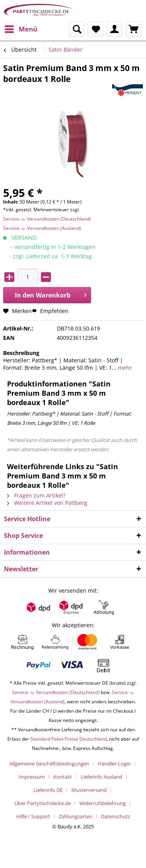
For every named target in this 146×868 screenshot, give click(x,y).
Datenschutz (115, 816)
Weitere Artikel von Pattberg (47, 503)
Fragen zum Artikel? (36, 495)
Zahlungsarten (76, 816)
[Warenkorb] (134, 29)
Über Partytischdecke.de (43, 803)
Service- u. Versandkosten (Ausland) (42, 228)
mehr (124, 368)
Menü (21, 28)
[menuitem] (21, 29)
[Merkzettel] (95, 29)
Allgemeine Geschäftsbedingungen (49, 764)
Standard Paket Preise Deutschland (69, 739)
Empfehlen (50, 311)
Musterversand (89, 790)
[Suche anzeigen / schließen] (76, 29)
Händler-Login (114, 764)
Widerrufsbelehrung (103, 803)
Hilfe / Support (33, 816)
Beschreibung (21, 353)
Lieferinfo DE (48, 790)
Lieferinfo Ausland (101, 777)
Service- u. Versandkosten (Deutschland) (47, 219)
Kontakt (63, 777)
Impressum (32, 777)
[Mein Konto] (114, 29)
